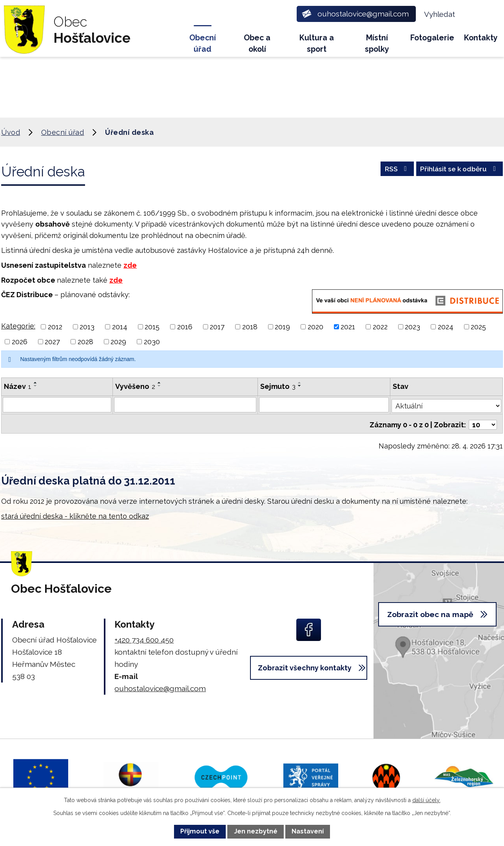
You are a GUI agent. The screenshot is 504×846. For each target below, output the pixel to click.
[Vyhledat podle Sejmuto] (324, 405)
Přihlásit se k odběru (457, 170)
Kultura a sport (317, 44)
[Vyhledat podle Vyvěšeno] (186, 405)
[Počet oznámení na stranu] (483, 422)
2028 (85, 342)
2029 (118, 342)
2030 (152, 342)
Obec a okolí (257, 44)
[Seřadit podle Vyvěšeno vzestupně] (160, 383)
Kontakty (481, 38)
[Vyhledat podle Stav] (447, 404)
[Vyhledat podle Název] (57, 405)
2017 (217, 327)
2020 (315, 327)
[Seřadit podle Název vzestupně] (36, 383)
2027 (52, 342)
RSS (391, 170)
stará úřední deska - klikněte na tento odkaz (75, 513)
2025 (478, 327)
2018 (250, 327)
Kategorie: (18, 326)
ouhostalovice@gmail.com (160, 686)
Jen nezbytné (256, 831)
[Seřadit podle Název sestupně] (36, 386)
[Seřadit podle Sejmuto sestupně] (300, 386)
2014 (120, 327)
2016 (185, 327)
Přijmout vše (200, 831)
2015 (152, 327)
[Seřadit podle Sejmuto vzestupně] (300, 383)
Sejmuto (278, 386)
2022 (380, 327)
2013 (87, 327)
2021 (348, 327)
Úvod (166, 41)
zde (130, 265)
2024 (446, 327)
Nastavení (308, 831)
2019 (282, 327)
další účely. (426, 800)
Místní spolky (377, 44)
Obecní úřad (203, 44)
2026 (20, 342)
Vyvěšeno (136, 386)
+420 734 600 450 (144, 637)
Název (18, 386)
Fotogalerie (432, 38)
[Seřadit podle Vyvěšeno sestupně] (160, 386)
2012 (55, 327)
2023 (412, 327)
